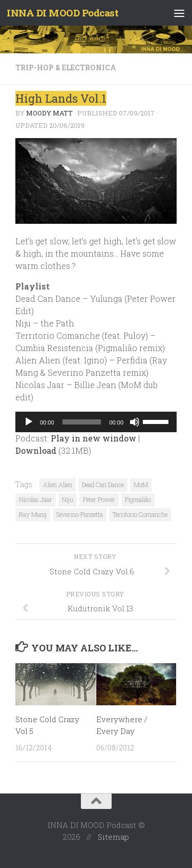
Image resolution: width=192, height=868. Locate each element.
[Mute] (135, 422)
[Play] (29, 422)
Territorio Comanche (140, 514)
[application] (96, 422)
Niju (68, 499)
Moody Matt (49, 113)
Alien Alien (58, 485)
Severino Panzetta (80, 514)
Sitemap (113, 837)
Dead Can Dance (103, 485)
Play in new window (93, 438)
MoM (141, 485)
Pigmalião (138, 499)
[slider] (82, 422)
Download (36, 450)
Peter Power (99, 499)
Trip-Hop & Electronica (66, 67)
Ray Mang (33, 514)
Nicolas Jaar (36, 499)
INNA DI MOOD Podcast (62, 13)
